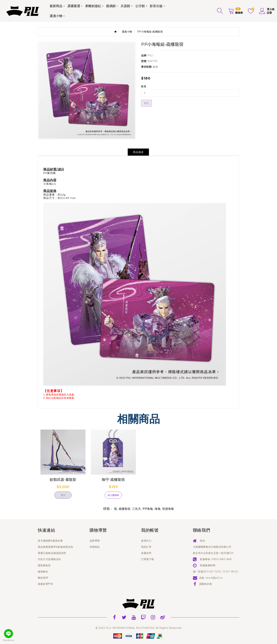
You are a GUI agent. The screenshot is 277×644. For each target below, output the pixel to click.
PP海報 (148, 509)
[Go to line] (8, 634)
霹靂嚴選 (74, 6)
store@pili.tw (214, 578)
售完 (146, 103)
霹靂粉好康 (206, 584)
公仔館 (140, 6)
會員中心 (146, 541)
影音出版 (156, 6)
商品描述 (138, 152)
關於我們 (43, 578)
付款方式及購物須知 (49, 559)
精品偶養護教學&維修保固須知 (55, 547)
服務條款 (43, 572)
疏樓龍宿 (125, 509)
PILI (151, 55)
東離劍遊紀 (93, 6)
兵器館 (125, 6)
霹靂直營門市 (45, 584)
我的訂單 (146, 547)
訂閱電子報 (148, 559)
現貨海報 (168, 509)
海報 (157, 509)
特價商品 (95, 547)
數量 (144, 86)
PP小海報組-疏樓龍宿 (150, 32)
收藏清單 (146, 553)
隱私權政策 (44, 565)
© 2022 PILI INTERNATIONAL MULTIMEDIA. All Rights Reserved (138, 628)
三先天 (137, 509)
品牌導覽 (95, 541)
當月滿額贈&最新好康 (50, 541)
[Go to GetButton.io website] (8, 640)
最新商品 (56, 6)
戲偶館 (111, 6)
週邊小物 (56, 16)
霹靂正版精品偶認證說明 (52, 553)
